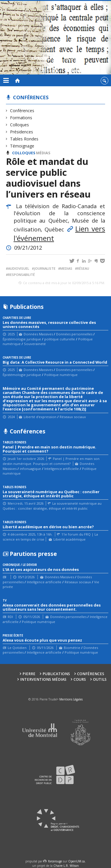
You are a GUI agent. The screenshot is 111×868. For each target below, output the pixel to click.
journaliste (45, 268)
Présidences (22, 132)
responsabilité (21, 275)
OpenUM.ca (76, 861)
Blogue (73, 66)
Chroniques (45, 66)
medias (66, 268)
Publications (56, 674)
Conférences (31, 97)
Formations (21, 118)
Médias (43, 153)
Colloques (20, 125)
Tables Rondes (24, 139)
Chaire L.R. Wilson (66, 866)
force (55, 861)
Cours (80, 679)
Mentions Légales (71, 699)
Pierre (29, 674)
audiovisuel (19, 268)
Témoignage (22, 146)
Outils (100, 679)
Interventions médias (43, 679)
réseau (83, 268)
